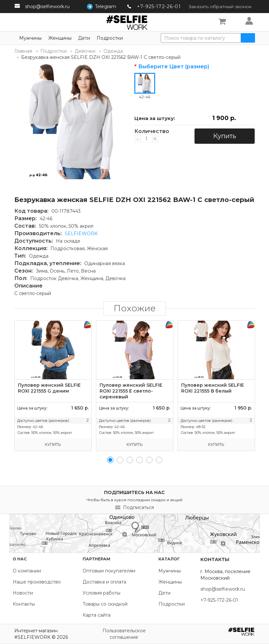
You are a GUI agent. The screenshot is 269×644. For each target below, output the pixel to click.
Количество (146, 131)
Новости (23, 593)
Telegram (106, 7)
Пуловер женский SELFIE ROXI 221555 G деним (49, 388)
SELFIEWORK (81, 234)
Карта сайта (97, 615)
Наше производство (37, 582)
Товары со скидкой (105, 604)
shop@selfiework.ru (47, 7)
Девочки (85, 51)
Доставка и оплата (104, 582)
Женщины (60, 38)
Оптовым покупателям (109, 571)
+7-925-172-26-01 (159, 7)
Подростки (110, 38)
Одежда (113, 51)
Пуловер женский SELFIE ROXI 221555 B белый (213, 388)
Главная (23, 51)
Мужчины (30, 38)
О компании (27, 571)
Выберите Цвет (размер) (174, 67)
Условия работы (101, 593)
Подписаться (138, 507)
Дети (84, 38)
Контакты (24, 604)
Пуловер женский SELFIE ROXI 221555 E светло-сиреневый (131, 391)
